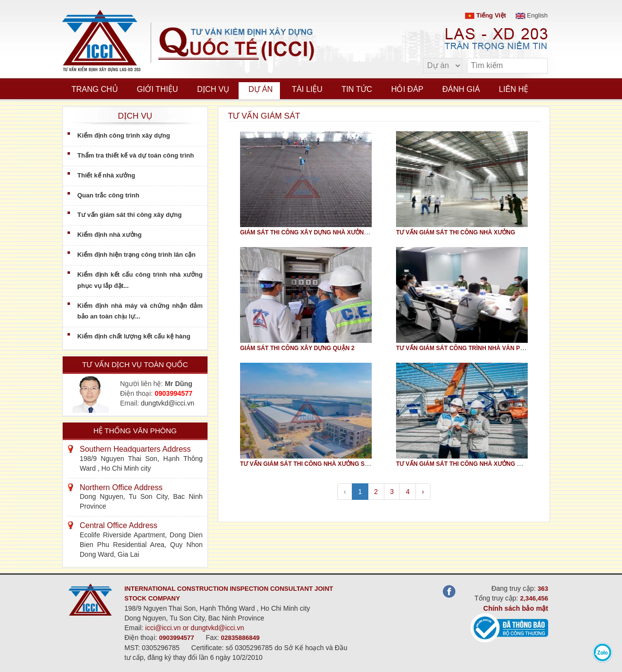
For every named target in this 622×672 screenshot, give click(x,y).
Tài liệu (307, 89)
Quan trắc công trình (108, 195)
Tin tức (357, 89)
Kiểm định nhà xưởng (109, 235)
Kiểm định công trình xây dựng (124, 135)
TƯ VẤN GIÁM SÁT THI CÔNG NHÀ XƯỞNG (456, 232)
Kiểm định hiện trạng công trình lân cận (136, 255)
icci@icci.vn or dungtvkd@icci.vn (195, 628)
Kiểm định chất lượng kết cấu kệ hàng (134, 336)
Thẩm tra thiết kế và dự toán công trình (136, 155)
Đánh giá (461, 89)
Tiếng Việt (485, 15)
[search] (536, 66)
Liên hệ (514, 89)
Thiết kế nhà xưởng (106, 175)
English (532, 15)
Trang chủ (95, 89)
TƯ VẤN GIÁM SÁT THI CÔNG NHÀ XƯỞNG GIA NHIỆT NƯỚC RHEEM (492, 464)
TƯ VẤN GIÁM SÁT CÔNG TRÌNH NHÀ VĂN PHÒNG (467, 348)
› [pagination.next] (423, 492)
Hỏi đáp (407, 89)
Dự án (260, 89)
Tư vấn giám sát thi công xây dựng (130, 215)
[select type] (443, 66)
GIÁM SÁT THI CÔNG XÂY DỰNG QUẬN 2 (297, 348)
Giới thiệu (158, 89)
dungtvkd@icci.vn (168, 403)
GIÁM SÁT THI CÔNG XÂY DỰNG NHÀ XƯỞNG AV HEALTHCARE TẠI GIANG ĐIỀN (353, 232)
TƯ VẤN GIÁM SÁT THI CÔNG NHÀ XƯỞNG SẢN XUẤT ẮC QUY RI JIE (336, 464)
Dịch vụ (213, 89)
